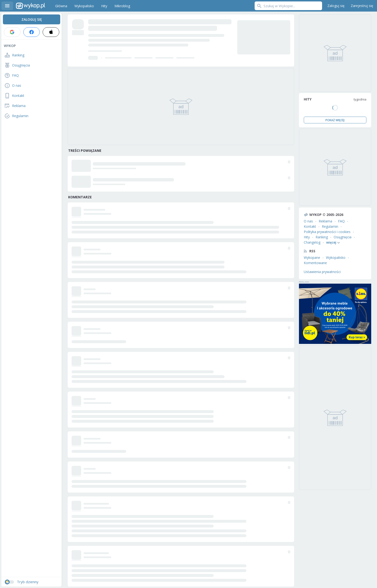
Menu (7, 6)
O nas (308, 221)
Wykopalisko (336, 257)
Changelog (312, 242)
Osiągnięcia (343, 237)
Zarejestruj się (362, 6)
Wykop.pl (30, 6)
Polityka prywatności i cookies (327, 232)
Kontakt (310, 226)
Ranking (322, 237)
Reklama (325, 221)
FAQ (341, 221)
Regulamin (330, 226)
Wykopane (312, 257)
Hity (307, 237)
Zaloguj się (336, 6)
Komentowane (315, 263)
